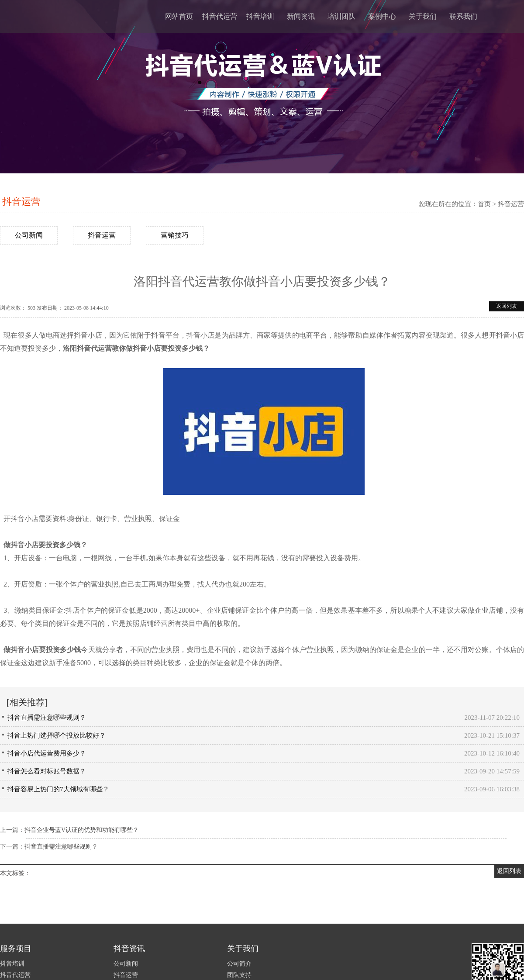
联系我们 (463, 16)
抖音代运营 (220, 16)
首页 (484, 204)
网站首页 (179, 16)
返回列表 (507, 306)
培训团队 (341, 16)
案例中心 (382, 16)
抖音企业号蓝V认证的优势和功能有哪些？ (82, 830)
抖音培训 (260, 16)
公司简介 (239, 964)
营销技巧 (175, 235)
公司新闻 (29, 235)
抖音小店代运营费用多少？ (47, 753)
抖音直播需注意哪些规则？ (47, 718)
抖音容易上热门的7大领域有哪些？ (58, 789)
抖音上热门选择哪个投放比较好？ (57, 735)
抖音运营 (21, 202)
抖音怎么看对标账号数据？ (47, 771)
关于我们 (423, 16)
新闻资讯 (301, 16)
